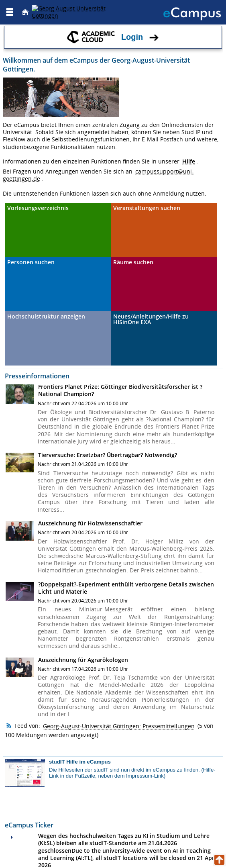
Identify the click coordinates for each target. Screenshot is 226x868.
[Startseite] (25, 12)
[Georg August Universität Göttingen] (77, 12)
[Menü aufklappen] (10, 12)
